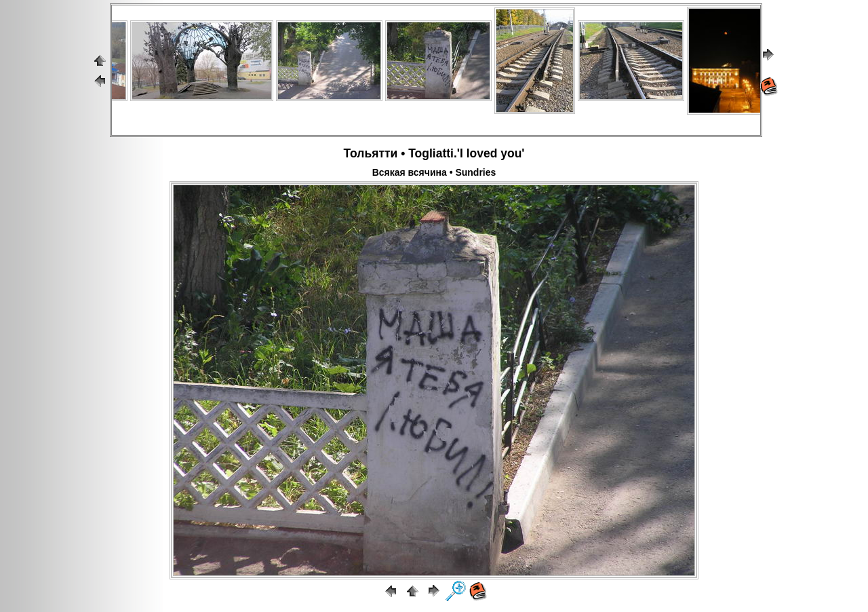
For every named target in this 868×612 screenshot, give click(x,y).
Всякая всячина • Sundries (434, 172)
